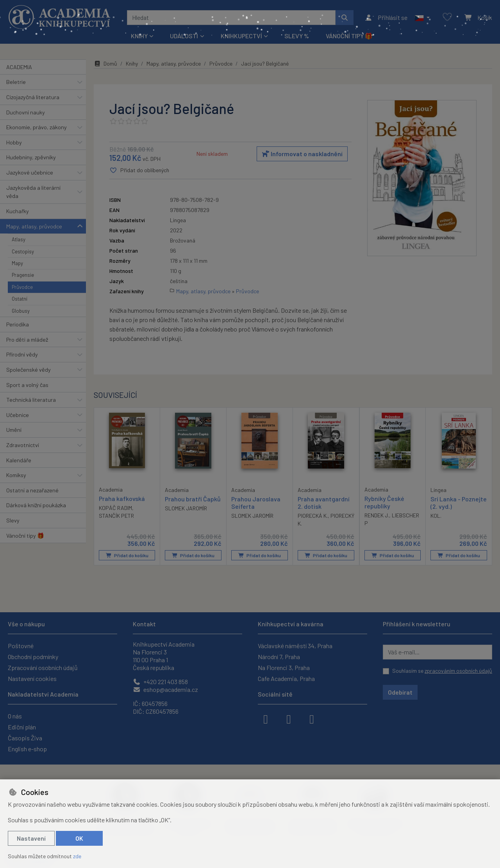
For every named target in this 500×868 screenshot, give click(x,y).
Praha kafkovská (122, 498)
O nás (15, 716)
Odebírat (400, 692)
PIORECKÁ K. (313, 516)
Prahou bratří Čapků (193, 498)
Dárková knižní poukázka (36, 505)
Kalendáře (19, 460)
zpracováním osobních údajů (458, 671)
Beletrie (16, 82)
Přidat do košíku (127, 555)
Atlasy (19, 239)
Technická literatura (31, 400)
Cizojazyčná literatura (33, 97)
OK (79, 838)
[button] (422, 18)
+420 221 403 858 (160, 682)
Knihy (132, 63)
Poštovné (21, 646)
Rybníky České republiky (384, 502)
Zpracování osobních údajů (43, 667)
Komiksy (16, 475)
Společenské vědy (29, 370)
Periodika (18, 324)
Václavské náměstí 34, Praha (295, 646)
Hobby (14, 142)
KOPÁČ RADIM (115, 508)
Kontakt (144, 624)
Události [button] (184, 36)
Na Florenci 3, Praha (284, 667)
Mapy (17, 263)
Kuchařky (18, 211)
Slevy (13, 520)
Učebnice (18, 415)
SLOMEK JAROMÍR (186, 508)
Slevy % (297, 36)
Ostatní (20, 299)
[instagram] (289, 718)
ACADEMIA (19, 67)
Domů (105, 63)
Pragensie (23, 275)
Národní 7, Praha (279, 657)
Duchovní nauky (26, 112)
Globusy (21, 311)
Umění (14, 430)
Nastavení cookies (32, 678)
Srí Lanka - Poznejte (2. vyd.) (459, 502)
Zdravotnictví (23, 445)
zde (77, 856)
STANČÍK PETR (116, 516)
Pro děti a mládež (27, 340)
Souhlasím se (442, 671)
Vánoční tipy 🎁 (349, 36)
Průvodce (22, 287)
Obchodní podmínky (33, 657)
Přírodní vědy (22, 354)
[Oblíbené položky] (447, 17)
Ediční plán (22, 727)
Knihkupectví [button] (241, 36)
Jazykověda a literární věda (33, 192)
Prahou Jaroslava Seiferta (256, 502)
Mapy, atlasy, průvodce (34, 226)
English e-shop (27, 749)
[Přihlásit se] (386, 18)
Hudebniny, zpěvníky (31, 157)
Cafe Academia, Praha (286, 678)
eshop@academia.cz (165, 689)
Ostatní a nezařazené (32, 490)
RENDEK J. (377, 515)
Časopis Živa (25, 738)
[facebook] (266, 718)
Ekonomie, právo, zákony (37, 127)
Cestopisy (23, 251)
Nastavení (31, 838)
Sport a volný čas (27, 385)
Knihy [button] (139, 36)
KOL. (436, 516)
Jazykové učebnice (30, 172)
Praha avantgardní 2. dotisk (324, 502)
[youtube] (312, 718)
